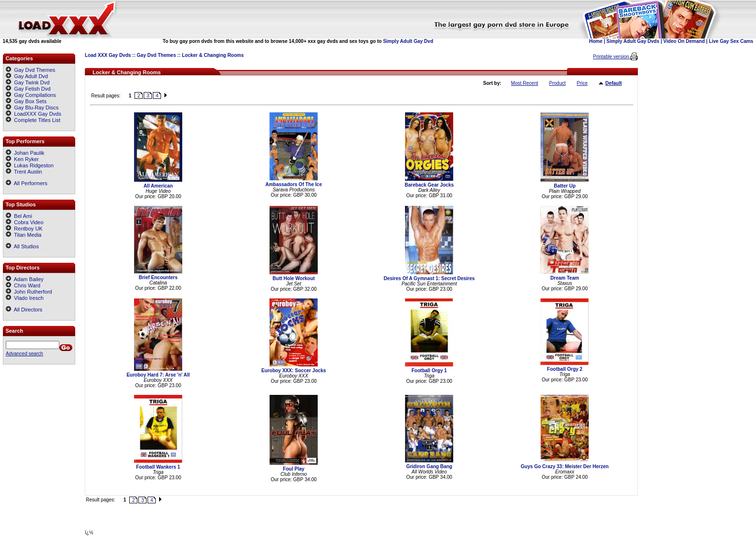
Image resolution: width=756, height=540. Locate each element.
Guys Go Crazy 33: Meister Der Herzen (565, 466)
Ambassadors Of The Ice (293, 184)
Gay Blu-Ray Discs (36, 108)
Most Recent (525, 83)
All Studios (22, 246)
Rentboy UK (24, 229)
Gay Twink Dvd (32, 82)
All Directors (24, 310)
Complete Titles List (33, 120)
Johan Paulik (25, 153)
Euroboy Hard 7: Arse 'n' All (158, 375)
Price (582, 83)
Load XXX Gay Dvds (108, 55)
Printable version (612, 57)
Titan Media (24, 235)
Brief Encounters (158, 277)
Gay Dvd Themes (156, 55)
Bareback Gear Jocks (429, 185)
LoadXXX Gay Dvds (38, 114)
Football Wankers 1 (158, 467)
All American (158, 186)
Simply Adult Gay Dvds (633, 41)
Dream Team (565, 278)
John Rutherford (29, 292)
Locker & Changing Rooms (213, 55)
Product (557, 83)
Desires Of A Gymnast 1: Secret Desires (429, 278)
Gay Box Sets (30, 101)
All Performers (27, 183)
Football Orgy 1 (429, 371)
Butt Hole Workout (294, 278)
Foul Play (294, 469)
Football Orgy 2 (565, 369)
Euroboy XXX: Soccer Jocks (294, 371)
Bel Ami (19, 216)
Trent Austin (24, 172)
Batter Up (565, 186)
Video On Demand (684, 41)
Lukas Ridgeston (30, 165)
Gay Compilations (35, 95)
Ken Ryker (22, 159)
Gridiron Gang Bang (429, 466)
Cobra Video (25, 222)
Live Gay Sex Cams (731, 41)
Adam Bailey (25, 279)
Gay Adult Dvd (31, 76)
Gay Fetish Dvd (32, 89)
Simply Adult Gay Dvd (408, 41)
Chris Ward (23, 285)
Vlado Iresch (25, 298)
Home (596, 41)
